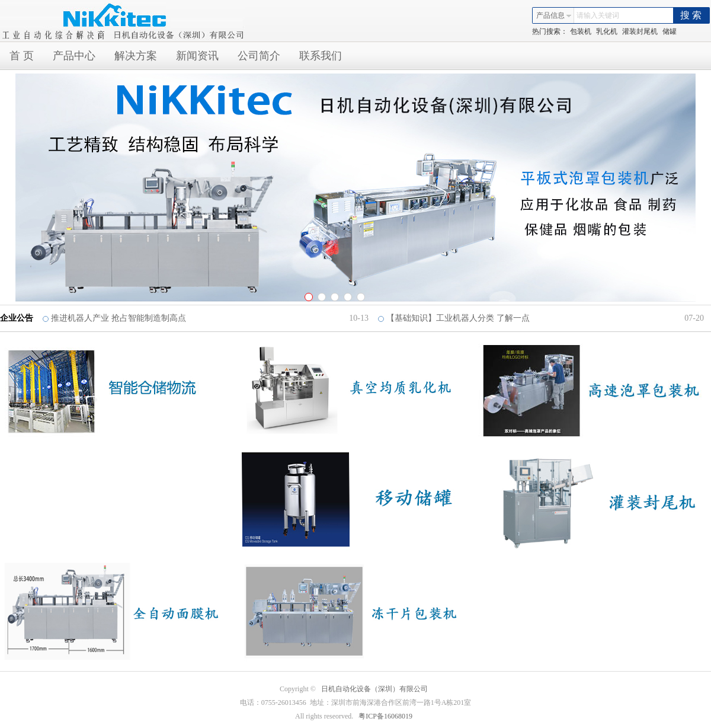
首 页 (22, 56)
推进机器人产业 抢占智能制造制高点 (118, 318)
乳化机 (607, 31)
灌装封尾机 (640, 31)
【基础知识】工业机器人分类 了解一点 (458, 318)
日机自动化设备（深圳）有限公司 (374, 689)
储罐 (670, 31)
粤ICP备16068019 (385, 716)
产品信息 (554, 15)
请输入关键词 (598, 15)
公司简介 (259, 56)
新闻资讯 (197, 56)
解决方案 (136, 56)
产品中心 (74, 56)
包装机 (581, 31)
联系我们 (321, 56)
